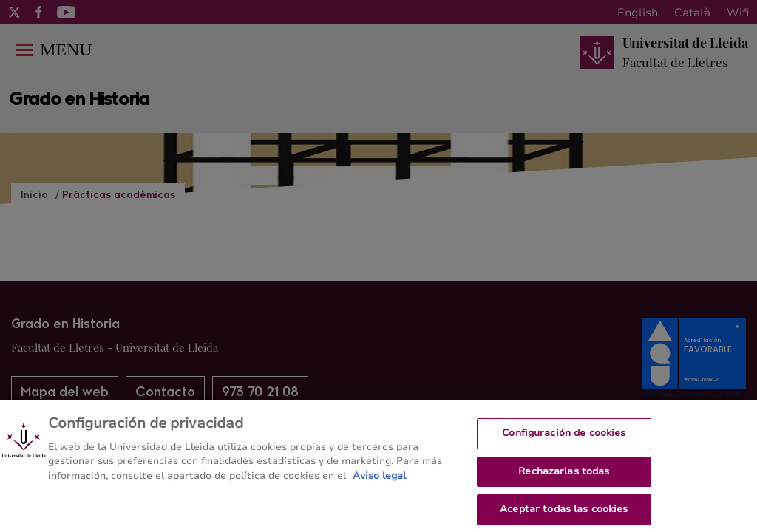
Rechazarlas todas (564, 476)
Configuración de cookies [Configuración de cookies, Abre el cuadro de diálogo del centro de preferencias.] (564, 437)
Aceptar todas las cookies (564, 514)
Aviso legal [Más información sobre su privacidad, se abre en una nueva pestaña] (379, 480)
